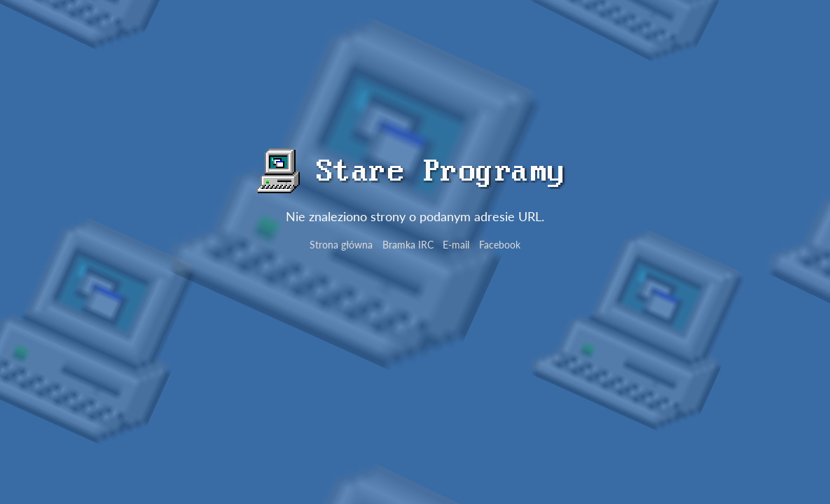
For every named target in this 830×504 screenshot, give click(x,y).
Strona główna (341, 245)
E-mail (456, 245)
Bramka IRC (408, 245)
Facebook (500, 245)
